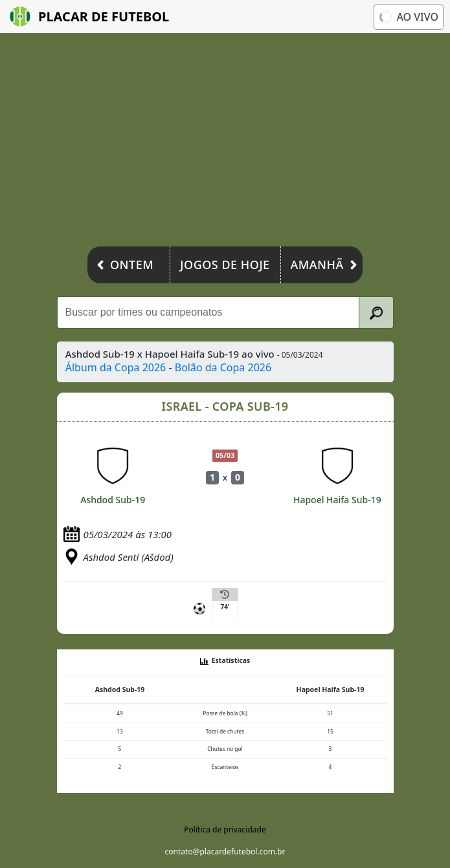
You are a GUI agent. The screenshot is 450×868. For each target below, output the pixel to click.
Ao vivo (408, 16)
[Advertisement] (225, 143)
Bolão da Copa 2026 (223, 367)
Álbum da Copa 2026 (116, 367)
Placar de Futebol (89, 16)
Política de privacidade (225, 830)
